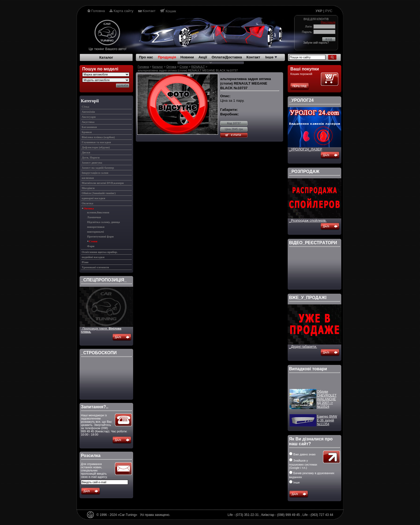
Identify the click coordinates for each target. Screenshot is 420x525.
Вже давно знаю (302, 454)
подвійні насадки (93, 257)
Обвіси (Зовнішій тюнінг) (99, 193)
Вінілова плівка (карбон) (98, 137)
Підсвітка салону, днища (103, 222)
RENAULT (198, 67)
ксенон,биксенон (98, 212)
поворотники (96, 227)
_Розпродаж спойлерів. (308, 220)
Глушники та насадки (96, 142)
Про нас (146, 57)
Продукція (167, 57)
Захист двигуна (92, 163)
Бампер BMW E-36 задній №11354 (327, 422)
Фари (91, 246)
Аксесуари (89, 117)
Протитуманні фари (100, 236)
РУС (329, 11)
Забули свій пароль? (316, 43)
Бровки (87, 132)
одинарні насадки (93, 198)
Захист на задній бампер (98, 168)
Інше (271, 57)
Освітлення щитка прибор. (100, 252)
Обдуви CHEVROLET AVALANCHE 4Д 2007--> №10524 (327, 401)
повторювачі (95, 232)
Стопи (93, 241)
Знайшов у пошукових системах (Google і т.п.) (303, 464)
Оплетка (87, 203)
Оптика (89, 208)
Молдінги (88, 188)
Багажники (89, 127)
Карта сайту (123, 11)
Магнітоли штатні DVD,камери (103, 183)
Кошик (171, 11)
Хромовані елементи (95, 267)
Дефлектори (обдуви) (96, 147)
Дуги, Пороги (91, 157)
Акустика (88, 122)
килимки (88, 178)
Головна (98, 11)
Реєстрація (328, 22)
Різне (85, 262)
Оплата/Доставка (227, 57)
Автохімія (88, 112)
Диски (86, 152)
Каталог (106, 57)
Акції (203, 57)
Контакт (149, 11)
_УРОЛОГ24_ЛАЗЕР (305, 149)
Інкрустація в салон (95, 173)
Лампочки (94, 217)
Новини (187, 57)
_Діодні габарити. (303, 347)
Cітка (85, 107)
